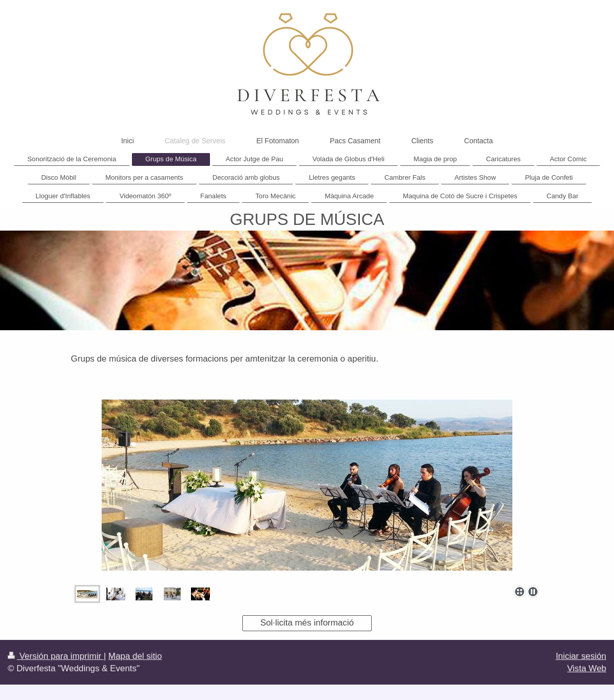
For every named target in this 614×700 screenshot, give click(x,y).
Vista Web (587, 668)
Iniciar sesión (581, 656)
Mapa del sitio (135, 656)
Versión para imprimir (56, 656)
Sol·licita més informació (307, 623)
